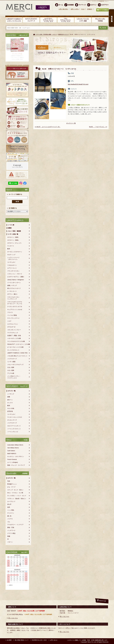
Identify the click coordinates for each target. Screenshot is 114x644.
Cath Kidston (11, 451)
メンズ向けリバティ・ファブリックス (14, 377)
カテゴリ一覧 (11, 391)
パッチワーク (11, 530)
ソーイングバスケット (14, 429)
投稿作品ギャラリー (63, 34)
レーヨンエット (12, 291)
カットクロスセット (13, 350)
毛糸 (9, 481)
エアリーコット (12, 268)
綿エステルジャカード (14, 288)
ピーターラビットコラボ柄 (15, 347)
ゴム (9, 522)
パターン (10, 542)
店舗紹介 (90, 9)
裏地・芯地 (11, 527)
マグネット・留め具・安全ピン (17, 499)
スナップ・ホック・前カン (15, 490)
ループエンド (11, 501)
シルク (9, 321)
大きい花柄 (11, 367)
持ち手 (9, 504)
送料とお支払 (75, 9)
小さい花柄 (11, 370)
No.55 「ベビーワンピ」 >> (98, 127)
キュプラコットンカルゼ (15, 310)
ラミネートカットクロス (15, 417)
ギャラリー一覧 (71, 123)
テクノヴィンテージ (13, 318)
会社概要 (9, 640)
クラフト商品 (11, 533)
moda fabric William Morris (15, 445)
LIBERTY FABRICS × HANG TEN (17, 353)
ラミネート (11, 246)
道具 (9, 507)
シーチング (11, 394)
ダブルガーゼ (11, 327)
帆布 (9, 249)
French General (12, 459)
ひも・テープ (11, 487)
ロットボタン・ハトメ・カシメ (17, 496)
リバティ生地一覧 (13, 234)
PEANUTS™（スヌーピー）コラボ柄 (19, 344)
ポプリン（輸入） (13, 294)
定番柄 (9, 228)
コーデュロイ (11, 262)
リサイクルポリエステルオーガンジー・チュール (15, 303)
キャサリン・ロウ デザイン (16, 457)
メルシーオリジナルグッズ (15, 365)
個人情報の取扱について (22, 640)
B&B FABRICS (12, 454)
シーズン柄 (11, 225)
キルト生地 (11, 408)
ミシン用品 (11, 510)
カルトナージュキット (14, 426)
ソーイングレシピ (13, 432)
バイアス (10, 519)
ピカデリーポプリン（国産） (16, 277)
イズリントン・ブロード (15, 274)
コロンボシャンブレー (14, 330)
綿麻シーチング (12, 285)
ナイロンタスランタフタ (15, 307)
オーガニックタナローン (15, 252)
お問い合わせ (54, 640)
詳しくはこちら (13, 618)
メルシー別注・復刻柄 (14, 231)
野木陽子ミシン (12, 484)
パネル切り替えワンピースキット (17, 356)
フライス (10, 312)
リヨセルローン (12, 265)
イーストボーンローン (14, 283)
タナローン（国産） (13, 237)
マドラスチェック (13, 333)
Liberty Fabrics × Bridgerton (16, 280)
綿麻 (9, 397)
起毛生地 (10, 411)
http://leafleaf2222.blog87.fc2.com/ (78, 84)
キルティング (11, 255)
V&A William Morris (13, 448)
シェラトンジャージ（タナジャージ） (13, 258)
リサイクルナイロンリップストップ (13, 298)
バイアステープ (12, 359)
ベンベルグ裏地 (12, 315)
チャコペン (11, 513)
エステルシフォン (13, 324)
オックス (10, 403)
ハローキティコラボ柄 (14, 338)
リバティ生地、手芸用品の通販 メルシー (46, 34)
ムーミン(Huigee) (13, 462)
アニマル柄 (11, 373)
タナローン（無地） (13, 240)
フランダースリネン (13, 271)
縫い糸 (9, 516)
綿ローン (10, 400)
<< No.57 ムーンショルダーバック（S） (48, 127)
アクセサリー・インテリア (15, 525)
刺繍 (9, 536)
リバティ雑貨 (11, 362)
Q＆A (83, 9)
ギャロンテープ (12, 420)
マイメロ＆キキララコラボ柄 (16, 341)
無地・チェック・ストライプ (16, 465)
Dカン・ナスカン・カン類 (15, 493)
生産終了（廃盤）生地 (14, 336)
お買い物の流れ (63, 9)
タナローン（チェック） (15, 243)
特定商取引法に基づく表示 (39, 640)
